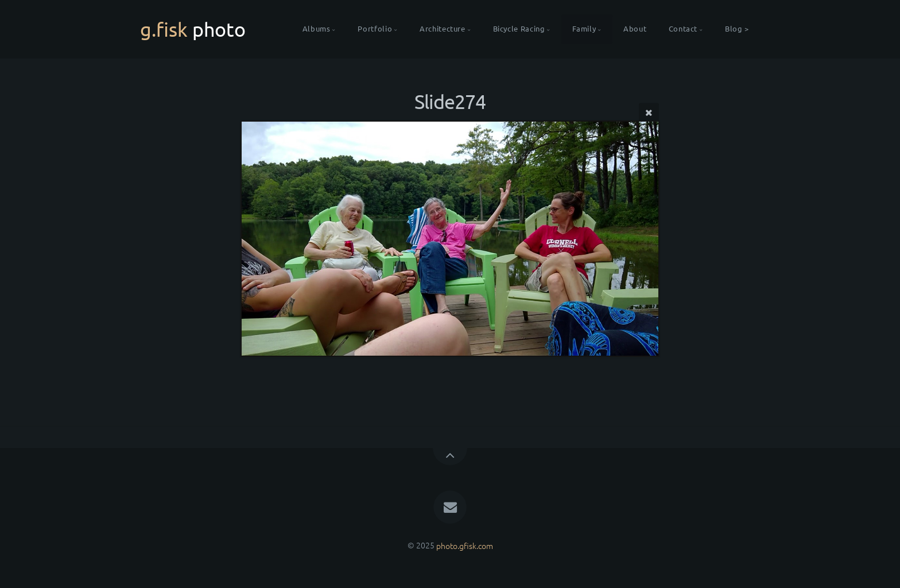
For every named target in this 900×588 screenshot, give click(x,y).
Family (584, 29)
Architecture (443, 29)
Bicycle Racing (519, 29)
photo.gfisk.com (465, 545)
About (635, 29)
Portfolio (375, 29)
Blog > (737, 29)
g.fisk (193, 29)
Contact (683, 29)
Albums (317, 29)
